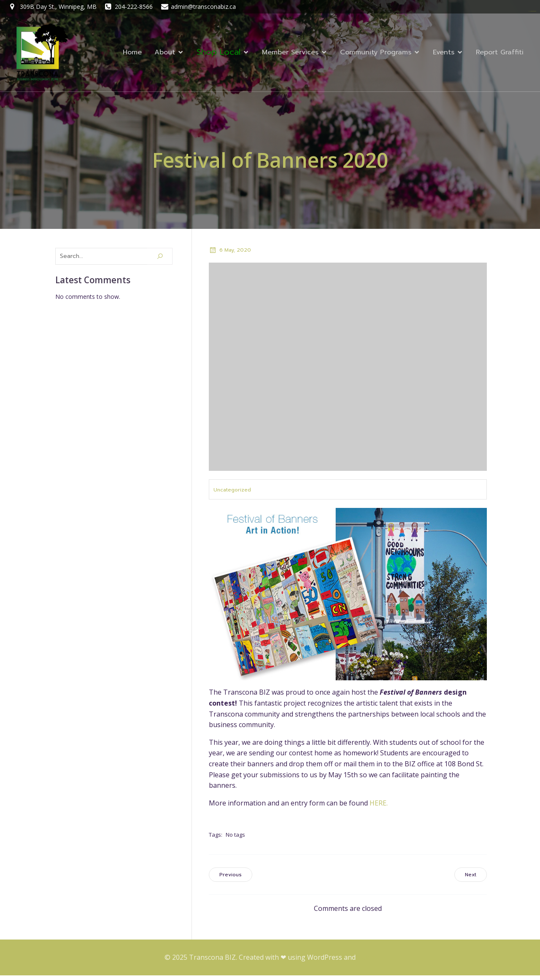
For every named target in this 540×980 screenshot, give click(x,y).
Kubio (367, 962)
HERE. (379, 808)
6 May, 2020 (230, 255)
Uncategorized (232, 494)
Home (132, 55)
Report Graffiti (500, 55)
